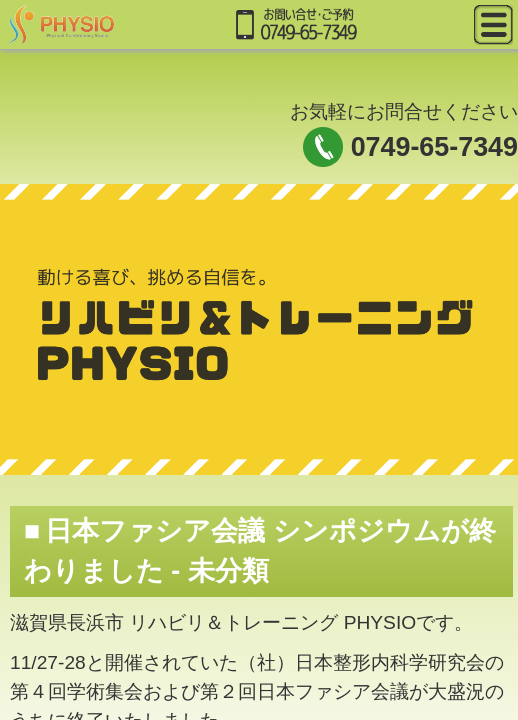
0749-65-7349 (434, 147)
